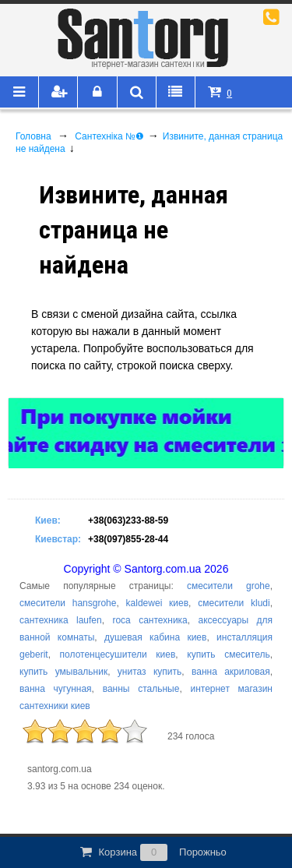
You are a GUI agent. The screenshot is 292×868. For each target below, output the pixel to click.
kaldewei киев (158, 603)
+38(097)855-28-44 (128, 539)
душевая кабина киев (155, 637)
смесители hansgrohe (68, 603)
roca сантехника (150, 620)
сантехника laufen (61, 620)
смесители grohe (229, 586)
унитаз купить (150, 672)
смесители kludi (234, 603)
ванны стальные (141, 689)
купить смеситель (228, 655)
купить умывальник (63, 672)
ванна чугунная (56, 689)
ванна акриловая (231, 672)
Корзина (152, 852)
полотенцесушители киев (118, 655)
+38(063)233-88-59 (128, 520)
